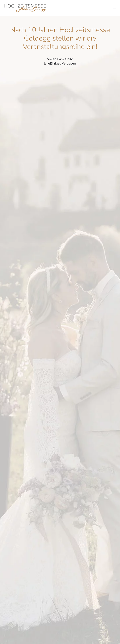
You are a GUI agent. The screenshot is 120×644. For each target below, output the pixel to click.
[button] (115, 8)
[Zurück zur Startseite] (25, 8)
